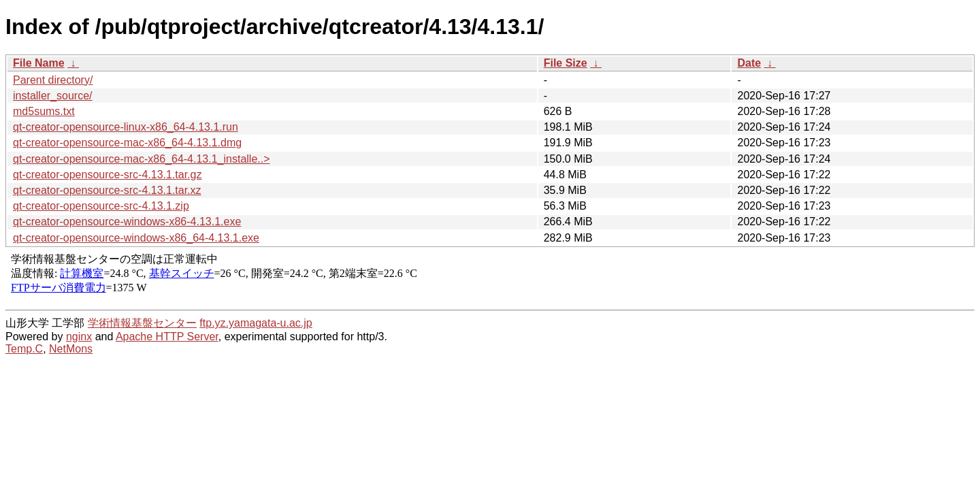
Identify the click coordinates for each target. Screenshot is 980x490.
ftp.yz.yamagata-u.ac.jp (256, 323)
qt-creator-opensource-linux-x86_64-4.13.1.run (126, 127)
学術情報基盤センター (142, 323)
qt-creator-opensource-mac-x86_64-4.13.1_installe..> (142, 159)
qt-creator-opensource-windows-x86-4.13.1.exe (127, 222)
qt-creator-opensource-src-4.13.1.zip (101, 206)
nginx (79, 337)
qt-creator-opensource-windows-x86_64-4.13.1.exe (136, 238)
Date (749, 63)
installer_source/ (53, 96)
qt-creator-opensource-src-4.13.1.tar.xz (107, 190)
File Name (39, 63)
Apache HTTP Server (167, 337)
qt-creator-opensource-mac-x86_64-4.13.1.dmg (127, 143)
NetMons (71, 349)
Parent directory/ (53, 80)
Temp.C (24, 349)
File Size (566, 63)
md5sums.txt (44, 111)
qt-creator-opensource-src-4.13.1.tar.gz (107, 175)
